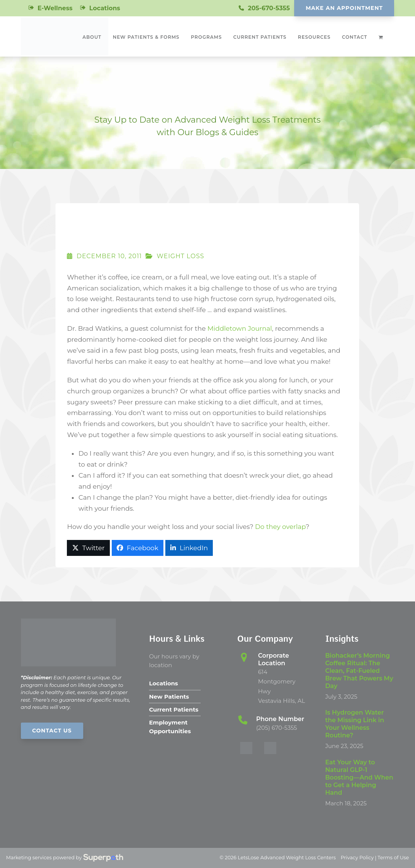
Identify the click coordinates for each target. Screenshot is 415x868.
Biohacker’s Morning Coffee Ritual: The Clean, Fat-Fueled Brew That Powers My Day (359, 671)
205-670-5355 (269, 8)
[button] (88, 548)
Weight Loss (180, 256)
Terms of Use (393, 858)
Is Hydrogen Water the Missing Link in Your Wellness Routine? (355, 724)
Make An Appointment (344, 8)
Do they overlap (280, 527)
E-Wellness (55, 8)
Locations (105, 8)
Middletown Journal (240, 328)
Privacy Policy (357, 858)
